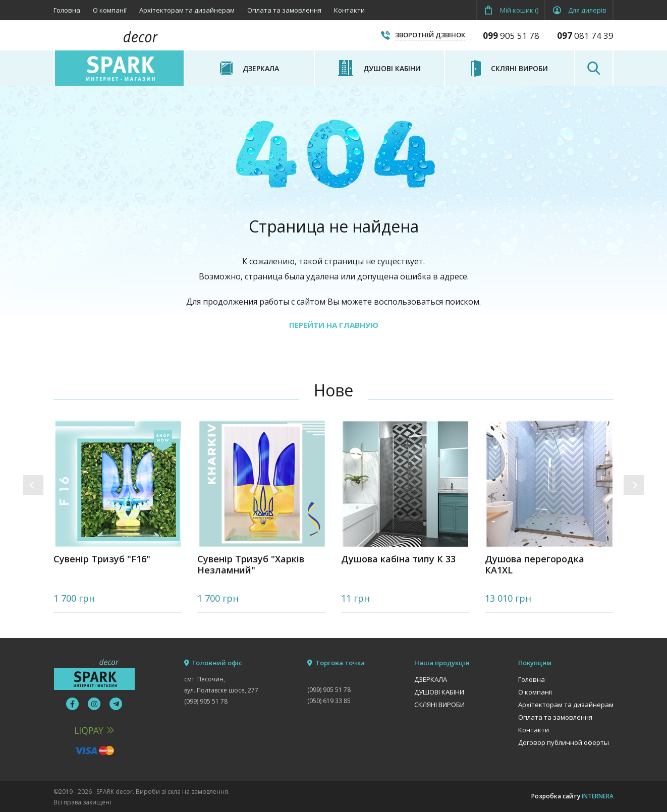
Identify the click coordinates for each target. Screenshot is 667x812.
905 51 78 (511, 36)
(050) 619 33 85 (329, 701)
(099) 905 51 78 (206, 701)
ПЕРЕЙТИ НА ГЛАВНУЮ (334, 325)
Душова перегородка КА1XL (535, 565)
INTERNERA (598, 796)
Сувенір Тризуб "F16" (102, 559)
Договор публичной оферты (564, 742)
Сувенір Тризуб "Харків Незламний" (251, 565)
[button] (33, 485)
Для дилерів (587, 10)
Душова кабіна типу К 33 (398, 559)
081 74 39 (585, 36)
